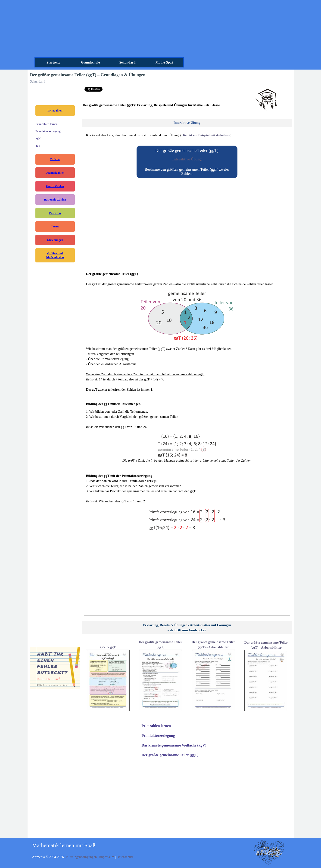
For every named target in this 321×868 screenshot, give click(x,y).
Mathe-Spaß (164, 62)
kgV (38, 138)
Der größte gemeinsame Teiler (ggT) (170, 755)
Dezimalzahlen (55, 173)
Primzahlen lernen (47, 124)
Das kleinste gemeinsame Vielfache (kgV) (174, 745)
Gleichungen (55, 240)
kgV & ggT (108, 647)
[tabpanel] (266, 101)
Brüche (55, 159)
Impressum (107, 857)
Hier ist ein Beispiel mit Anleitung (206, 135)
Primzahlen (55, 110)
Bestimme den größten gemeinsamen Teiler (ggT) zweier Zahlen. (187, 171)
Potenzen (55, 213)
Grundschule (90, 62)
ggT (38, 146)
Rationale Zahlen (55, 199)
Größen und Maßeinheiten (55, 255)
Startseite (53, 62)
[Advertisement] (187, 223)
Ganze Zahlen (55, 186)
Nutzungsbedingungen (82, 857)
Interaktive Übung (187, 159)
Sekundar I (127, 62)
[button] (55, 668)
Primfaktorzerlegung (48, 131)
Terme (55, 226)
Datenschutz (125, 857)
